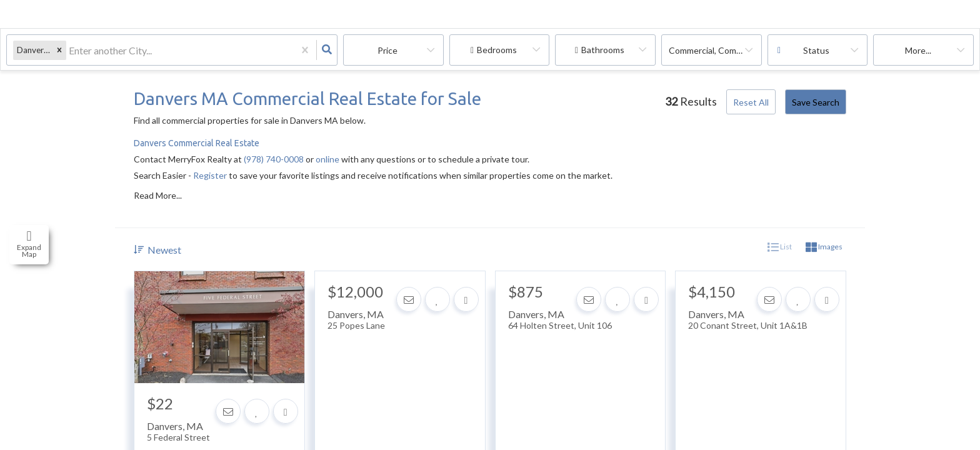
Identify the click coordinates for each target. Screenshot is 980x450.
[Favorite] (257, 411)
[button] (59, 50)
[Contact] (228, 411)
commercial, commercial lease (715, 50)
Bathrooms (603, 50)
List (780, 247)
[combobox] (70, 50)
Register (210, 175)
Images (824, 247)
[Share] (286, 411)
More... (918, 50)
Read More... (158, 196)
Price (387, 50)
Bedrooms (497, 50)
